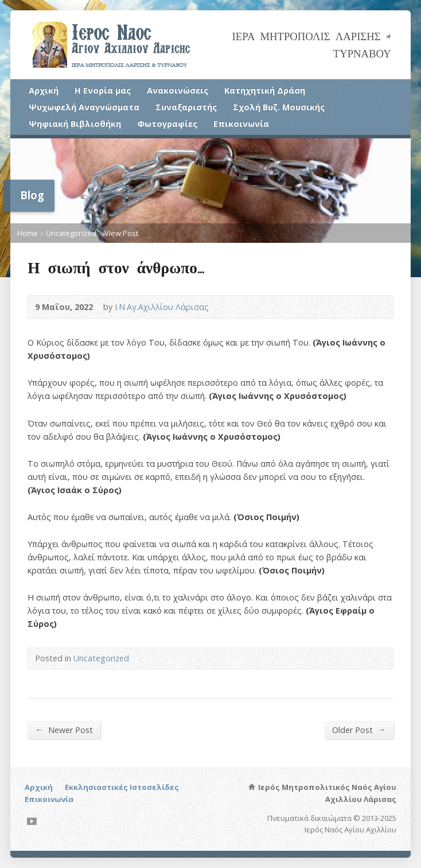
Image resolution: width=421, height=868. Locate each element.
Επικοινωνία (241, 124)
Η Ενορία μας (103, 90)
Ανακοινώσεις (178, 90)
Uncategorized (71, 233)
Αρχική (44, 90)
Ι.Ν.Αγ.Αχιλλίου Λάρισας (162, 307)
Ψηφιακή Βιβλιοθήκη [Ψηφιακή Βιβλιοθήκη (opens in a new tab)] (75, 124)
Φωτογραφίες (167, 124)
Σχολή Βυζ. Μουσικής (279, 107)
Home (28, 233)
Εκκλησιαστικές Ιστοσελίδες (122, 787)
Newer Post (64, 730)
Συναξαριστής (186, 107)
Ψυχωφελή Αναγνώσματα (84, 107)
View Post (121, 233)
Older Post (359, 730)
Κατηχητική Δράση (265, 90)
